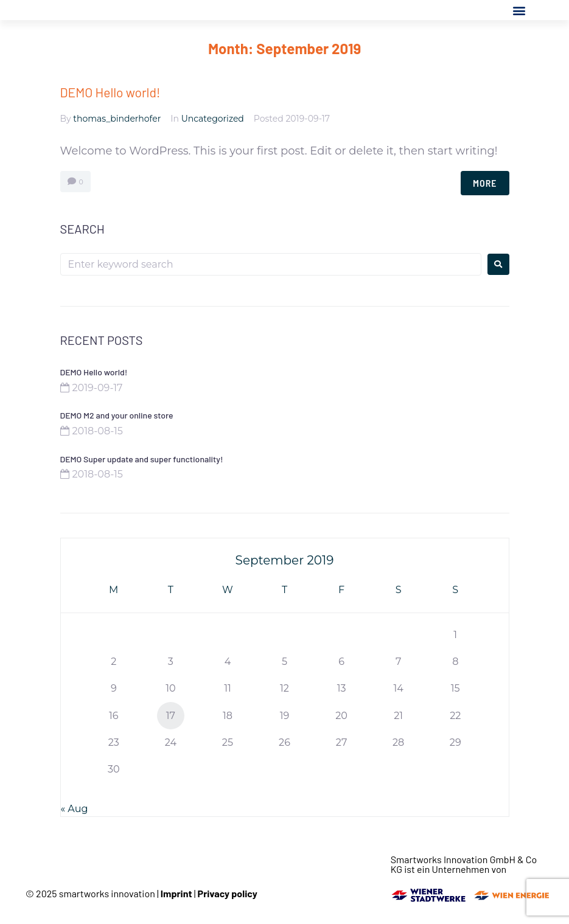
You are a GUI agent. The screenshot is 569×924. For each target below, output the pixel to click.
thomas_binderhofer (117, 119)
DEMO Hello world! (110, 92)
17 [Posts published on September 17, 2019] (171, 716)
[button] (519, 10)
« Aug (75, 809)
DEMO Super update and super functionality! (142, 459)
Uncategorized (213, 119)
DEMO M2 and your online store (117, 415)
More (485, 183)
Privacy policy (228, 893)
